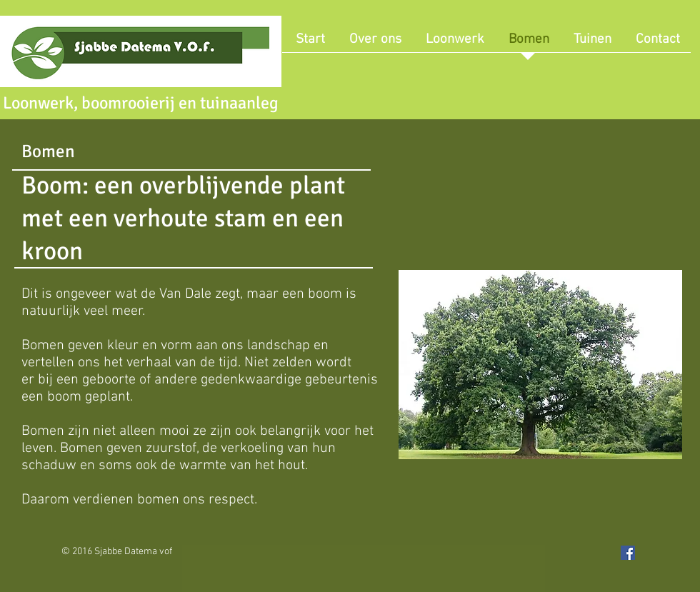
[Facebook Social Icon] (628, 553)
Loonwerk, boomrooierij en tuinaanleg (141, 103)
